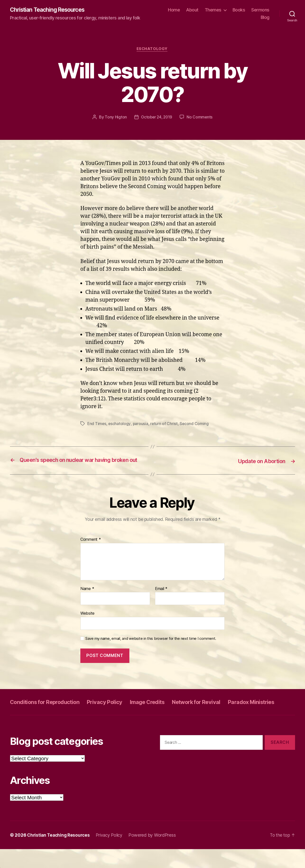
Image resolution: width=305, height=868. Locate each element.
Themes (213, 10)
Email (161, 597)
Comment (91, 547)
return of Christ (165, 425)
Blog (265, 18)
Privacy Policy (115, 710)
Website (87, 621)
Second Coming (195, 425)
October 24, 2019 (156, 118)
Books (239, 10)
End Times (97, 425)
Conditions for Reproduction (49, 710)
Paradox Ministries (36, 721)
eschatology (120, 425)
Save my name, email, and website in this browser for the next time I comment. (151, 646)
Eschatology (152, 50)
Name (87, 597)
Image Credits (161, 710)
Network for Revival (216, 710)
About (192, 10)
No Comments (200, 118)
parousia (141, 425)
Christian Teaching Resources (50, 10)
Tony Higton (115, 118)
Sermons (260, 10)
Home (174, 10)
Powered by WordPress (156, 854)
